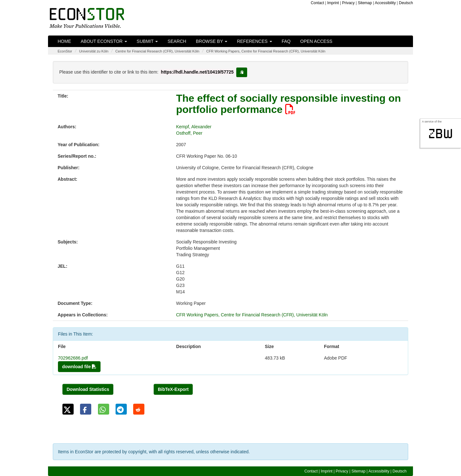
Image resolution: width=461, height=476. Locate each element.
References (255, 41)
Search (177, 41)
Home (64, 41)
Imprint (333, 3)
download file (79, 367)
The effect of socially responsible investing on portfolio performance (288, 104)
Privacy (348, 3)
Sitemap (365, 3)
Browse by (212, 41)
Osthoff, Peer (189, 133)
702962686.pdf (73, 358)
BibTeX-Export (173, 389)
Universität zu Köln (94, 51)
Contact (317, 3)
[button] (68, 409)
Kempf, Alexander (194, 127)
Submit (147, 41)
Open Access (316, 41)
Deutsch (406, 3)
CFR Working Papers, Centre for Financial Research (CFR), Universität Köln (266, 51)
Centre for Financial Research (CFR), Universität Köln (157, 51)
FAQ (286, 41)
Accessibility (385, 3)
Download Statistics (88, 389)
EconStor (65, 51)
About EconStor (104, 41)
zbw (441, 134)
